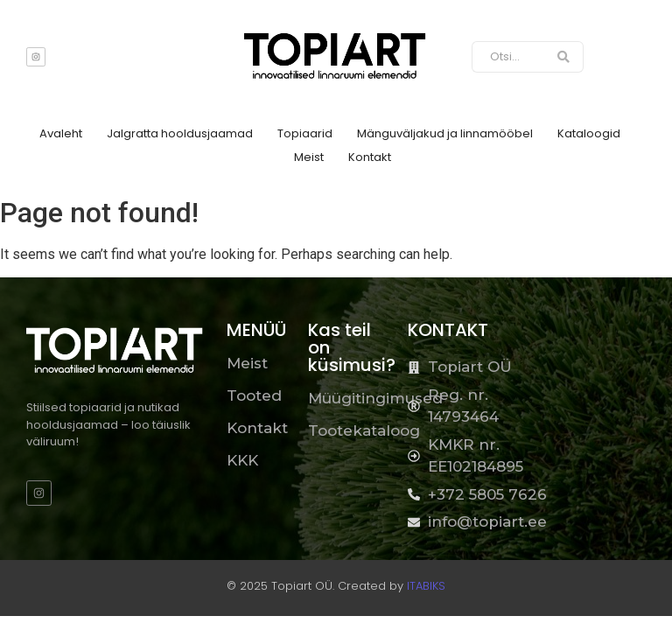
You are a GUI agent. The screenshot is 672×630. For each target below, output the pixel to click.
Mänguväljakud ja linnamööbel (445, 133)
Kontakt (370, 157)
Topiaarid (305, 133)
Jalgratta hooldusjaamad (180, 133)
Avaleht (61, 133)
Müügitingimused (375, 398)
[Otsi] (508, 57)
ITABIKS (426, 586)
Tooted (254, 395)
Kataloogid (589, 133)
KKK (242, 460)
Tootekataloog (364, 430)
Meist (309, 157)
